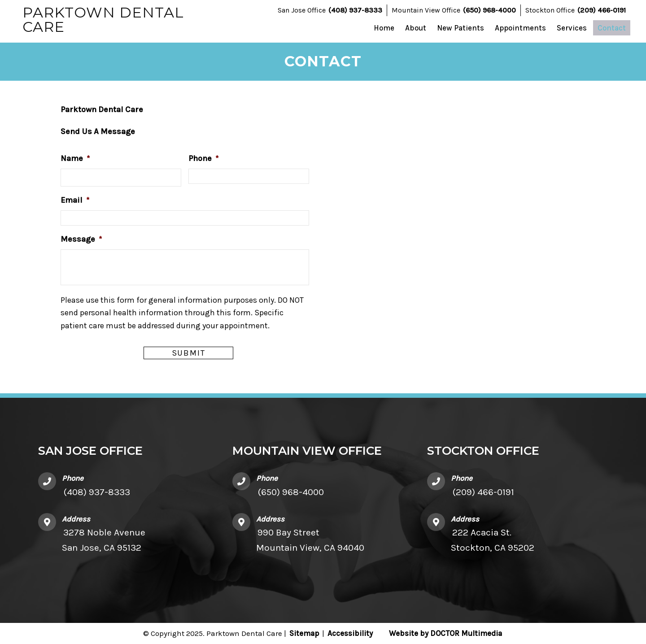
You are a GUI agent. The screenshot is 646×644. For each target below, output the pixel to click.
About (416, 28)
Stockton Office (550, 10)
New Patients (460, 28)
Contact (612, 28)
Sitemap (304, 633)
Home (384, 28)
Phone (203, 158)
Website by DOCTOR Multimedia (445, 633)
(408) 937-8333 (355, 10)
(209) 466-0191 (602, 10)
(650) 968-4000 (489, 10)
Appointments (520, 28)
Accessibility (350, 633)
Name (75, 158)
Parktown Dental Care (103, 20)
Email (75, 200)
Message (81, 239)
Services (572, 28)
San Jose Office (302, 10)
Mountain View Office (426, 10)
